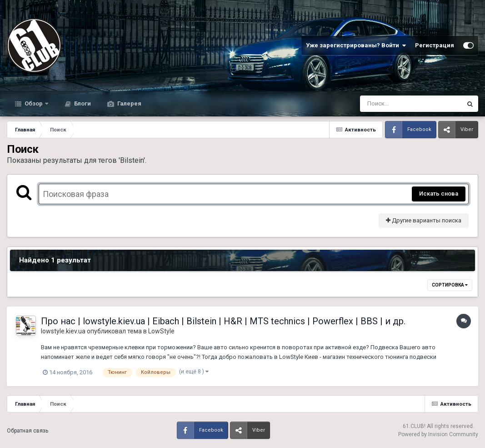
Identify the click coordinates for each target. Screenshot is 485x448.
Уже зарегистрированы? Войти (356, 45)
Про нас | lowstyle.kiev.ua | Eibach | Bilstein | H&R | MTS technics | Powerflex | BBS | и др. (223, 321)
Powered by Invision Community (438, 434)
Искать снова (439, 194)
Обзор (34, 103)
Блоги (82, 103)
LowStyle (161, 331)
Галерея (129, 103)
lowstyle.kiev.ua (63, 331)
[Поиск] (394, 104)
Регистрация (435, 45)
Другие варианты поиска (424, 220)
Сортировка (450, 285)
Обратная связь (27, 431)
